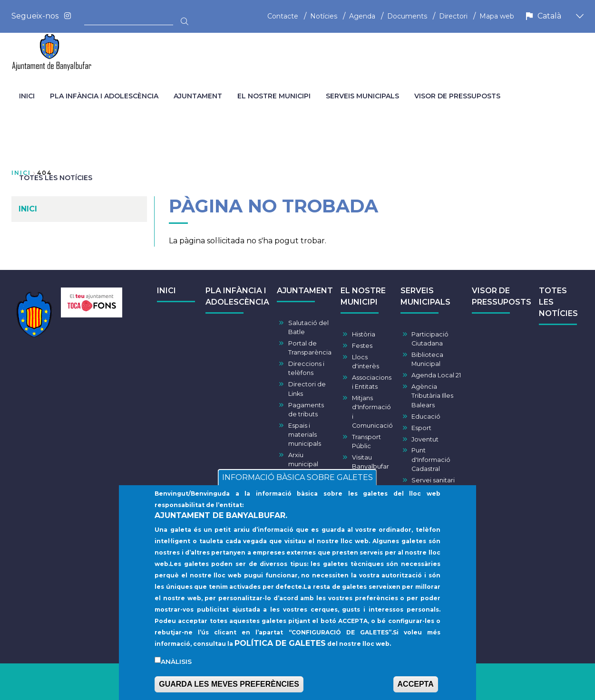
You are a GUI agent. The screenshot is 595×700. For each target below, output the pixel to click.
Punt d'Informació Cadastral (431, 459)
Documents (407, 16)
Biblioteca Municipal (427, 359)
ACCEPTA (416, 690)
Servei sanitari (433, 480)
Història (364, 334)
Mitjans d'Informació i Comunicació (372, 412)
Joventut (425, 439)
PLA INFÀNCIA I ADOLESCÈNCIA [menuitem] (104, 96)
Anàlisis (176, 667)
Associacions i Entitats (372, 382)
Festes (362, 346)
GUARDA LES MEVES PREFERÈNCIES (229, 690)
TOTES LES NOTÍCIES (558, 302)
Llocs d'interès (366, 362)
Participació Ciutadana (430, 339)
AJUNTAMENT (305, 291)
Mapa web (497, 16)
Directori (453, 16)
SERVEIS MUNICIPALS (425, 296)
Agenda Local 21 (436, 375)
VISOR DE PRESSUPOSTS (502, 296)
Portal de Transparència (310, 348)
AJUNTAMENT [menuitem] (198, 96)
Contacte (283, 16)
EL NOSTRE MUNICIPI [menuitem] (274, 96)
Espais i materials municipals (305, 435)
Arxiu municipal (303, 460)
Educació (426, 417)
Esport (421, 428)
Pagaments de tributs (306, 410)
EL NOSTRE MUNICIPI (363, 296)
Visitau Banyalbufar (371, 462)
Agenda (362, 16)
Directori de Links (307, 389)
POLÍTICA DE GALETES (280, 649)
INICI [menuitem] (27, 96)
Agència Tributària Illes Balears (432, 396)
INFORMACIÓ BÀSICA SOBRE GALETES (297, 483)
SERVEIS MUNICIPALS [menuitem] (362, 96)
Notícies (324, 16)
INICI (166, 291)
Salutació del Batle (308, 327)
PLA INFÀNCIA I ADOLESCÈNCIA (237, 296)
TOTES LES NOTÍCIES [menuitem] (56, 178)
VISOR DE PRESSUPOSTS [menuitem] (457, 96)
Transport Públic (366, 441)
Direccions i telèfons (306, 368)
